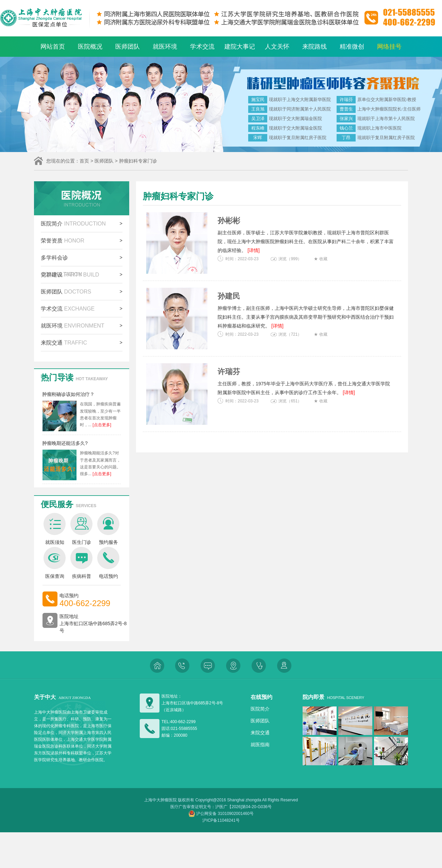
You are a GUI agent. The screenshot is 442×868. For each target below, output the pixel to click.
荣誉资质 (63, 241)
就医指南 (260, 745)
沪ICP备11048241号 (221, 820)
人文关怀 (277, 47)
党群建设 (70, 275)
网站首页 (53, 47)
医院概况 (90, 47)
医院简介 (73, 224)
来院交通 (64, 343)
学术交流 (202, 47)
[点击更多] (101, 425)
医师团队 (128, 47)
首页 (84, 161)
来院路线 (314, 47)
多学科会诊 (62, 260)
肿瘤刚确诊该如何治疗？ (68, 394)
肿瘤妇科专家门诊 (138, 161)
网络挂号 (389, 47)
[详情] (254, 250)
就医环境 (165, 47)
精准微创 (352, 47)
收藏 (323, 259)
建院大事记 (240, 47)
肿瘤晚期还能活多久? (65, 443)
